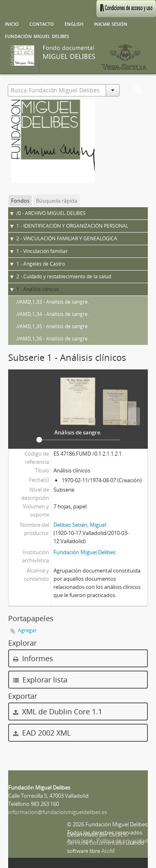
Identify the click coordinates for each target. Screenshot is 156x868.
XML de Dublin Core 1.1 (58, 711)
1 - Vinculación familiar (42, 251)
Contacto (42, 23)
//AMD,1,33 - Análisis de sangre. (53, 302)
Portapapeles (138, 91)
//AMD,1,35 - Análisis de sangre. (53, 326)
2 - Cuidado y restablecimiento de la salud (64, 276)
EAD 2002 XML (42, 733)
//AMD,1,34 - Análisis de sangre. (53, 314)
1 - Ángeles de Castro (41, 264)
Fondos (20, 201)
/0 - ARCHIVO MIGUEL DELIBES (51, 213)
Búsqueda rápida (57, 201)
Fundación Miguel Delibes (37, 36)
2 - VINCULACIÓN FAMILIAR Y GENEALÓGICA (67, 238)
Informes (33, 658)
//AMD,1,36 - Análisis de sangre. (53, 339)
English (74, 23)
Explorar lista (40, 680)
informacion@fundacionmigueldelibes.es (58, 812)
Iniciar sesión (111, 23)
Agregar (27, 630)
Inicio (12, 23)
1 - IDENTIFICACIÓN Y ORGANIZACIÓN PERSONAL (72, 226)
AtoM (108, 851)
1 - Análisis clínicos (38, 289)
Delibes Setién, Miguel (80, 525)
